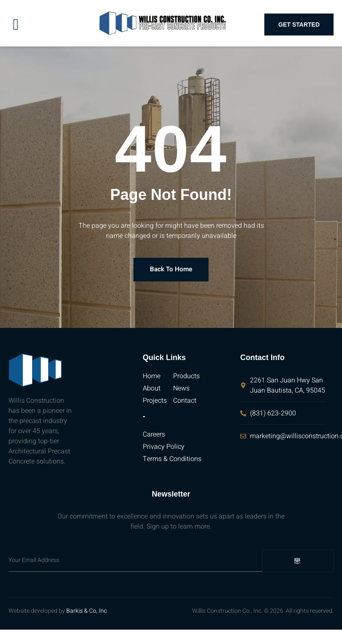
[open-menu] (16, 25)
